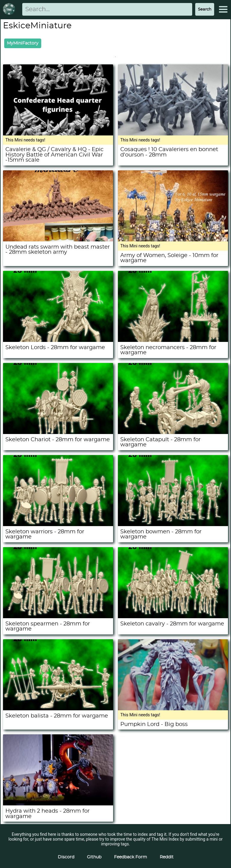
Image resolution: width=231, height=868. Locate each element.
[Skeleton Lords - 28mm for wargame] (58, 340)
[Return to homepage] (10, 9)
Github (94, 857)
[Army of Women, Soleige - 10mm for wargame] (173, 240)
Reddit (167, 857)
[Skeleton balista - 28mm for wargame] (58, 709)
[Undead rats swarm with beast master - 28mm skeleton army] (58, 240)
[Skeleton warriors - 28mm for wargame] (58, 525)
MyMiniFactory (23, 43)
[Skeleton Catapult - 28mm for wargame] (173, 432)
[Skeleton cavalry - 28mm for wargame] (173, 617)
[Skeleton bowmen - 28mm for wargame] (173, 525)
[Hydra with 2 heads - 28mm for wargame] (58, 804)
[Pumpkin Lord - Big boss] (173, 709)
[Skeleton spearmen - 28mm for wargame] (58, 617)
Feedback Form (131, 857)
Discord (66, 857)
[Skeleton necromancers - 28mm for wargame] (173, 340)
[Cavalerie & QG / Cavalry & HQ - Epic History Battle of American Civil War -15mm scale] (58, 134)
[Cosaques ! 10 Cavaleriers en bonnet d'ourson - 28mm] (173, 134)
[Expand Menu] (223, 9)
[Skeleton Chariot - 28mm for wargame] (58, 432)
